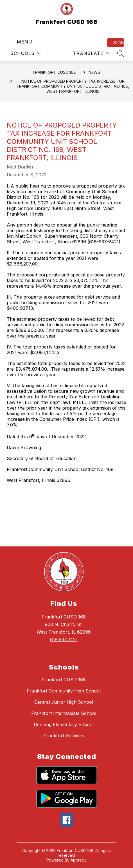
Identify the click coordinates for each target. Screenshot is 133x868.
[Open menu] (21, 42)
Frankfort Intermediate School (64, 713)
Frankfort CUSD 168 (54, 72)
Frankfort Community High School (64, 691)
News (94, 72)
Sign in (119, 43)
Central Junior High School (64, 702)
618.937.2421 (64, 640)
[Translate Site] (92, 53)
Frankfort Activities (64, 736)
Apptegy (79, 860)
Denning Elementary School (64, 724)
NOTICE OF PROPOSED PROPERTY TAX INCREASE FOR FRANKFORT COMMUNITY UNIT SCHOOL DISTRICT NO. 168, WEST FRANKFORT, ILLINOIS (73, 86)
